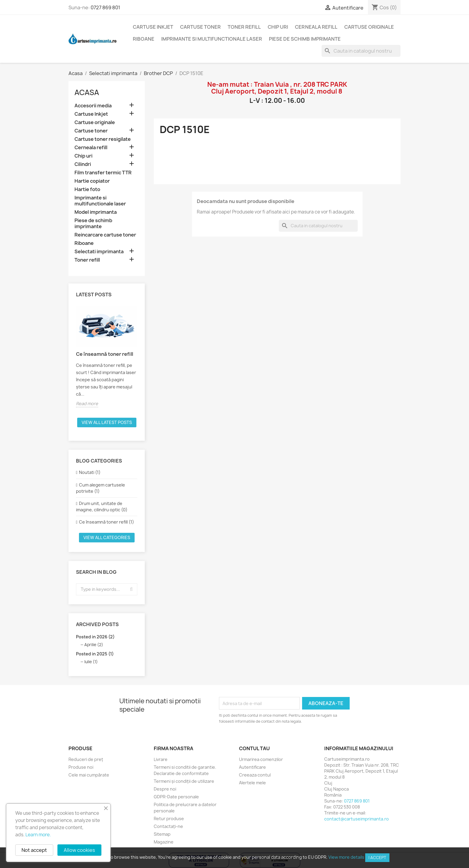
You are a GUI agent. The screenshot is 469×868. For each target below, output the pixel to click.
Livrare (161, 759)
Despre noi (165, 789)
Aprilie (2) (94, 645)
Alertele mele (252, 783)
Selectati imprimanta (99, 252)
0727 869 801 (105, 7)
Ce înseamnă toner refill (105, 354)
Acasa (87, 92)
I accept (377, 858)
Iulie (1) (91, 662)
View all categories (107, 537)
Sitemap (162, 834)
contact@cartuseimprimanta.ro (357, 819)
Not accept (34, 850)
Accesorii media (93, 106)
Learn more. (38, 835)
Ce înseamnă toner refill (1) (106, 522)
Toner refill (244, 27)
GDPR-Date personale (176, 797)
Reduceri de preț (86, 759)
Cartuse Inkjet (153, 27)
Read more (87, 404)
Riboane (144, 39)
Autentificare (252, 767)
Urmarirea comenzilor (261, 759)
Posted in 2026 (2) (95, 637)
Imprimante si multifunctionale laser (212, 39)
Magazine (164, 842)
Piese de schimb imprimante (305, 39)
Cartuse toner (200, 27)
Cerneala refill (316, 27)
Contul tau (254, 748)
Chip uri (278, 27)
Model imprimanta (96, 212)
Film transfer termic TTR (103, 173)
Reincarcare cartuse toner (105, 235)
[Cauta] (361, 51)
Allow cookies (79, 850)
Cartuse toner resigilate (103, 139)
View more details (346, 857)
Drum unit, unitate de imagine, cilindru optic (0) (102, 507)
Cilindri (83, 164)
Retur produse (169, 819)
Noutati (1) (90, 472)
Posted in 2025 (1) (95, 654)
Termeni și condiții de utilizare (184, 781)
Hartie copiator (92, 181)
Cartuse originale (369, 27)
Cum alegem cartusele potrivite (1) (100, 488)
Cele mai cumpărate (89, 775)
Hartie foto (87, 189)
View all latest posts (107, 422)
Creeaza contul (255, 775)
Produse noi (81, 767)
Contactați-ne (168, 826)
